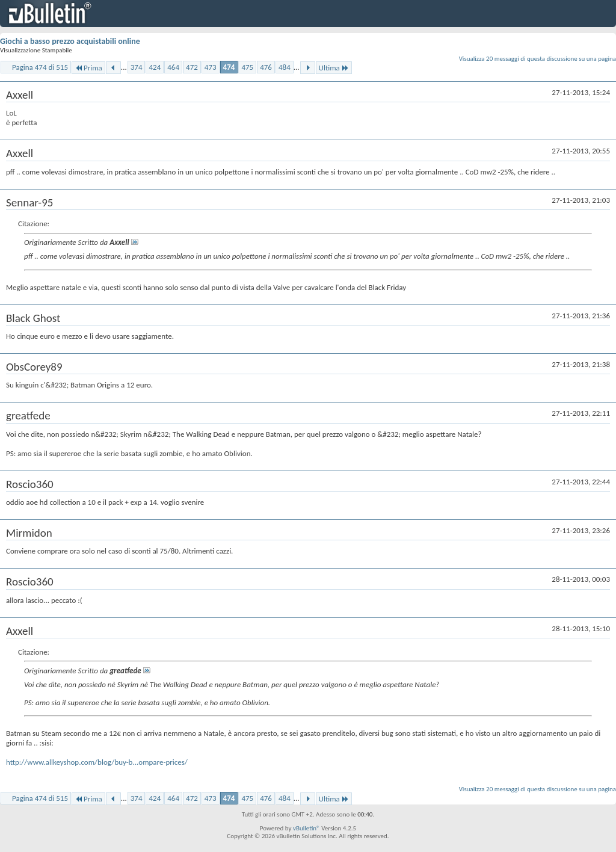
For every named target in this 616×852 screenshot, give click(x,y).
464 (173, 67)
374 (137, 67)
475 (247, 67)
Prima (88, 68)
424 (155, 67)
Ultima (334, 68)
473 (211, 67)
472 (192, 67)
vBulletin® (306, 828)
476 (266, 67)
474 (229, 67)
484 (285, 67)
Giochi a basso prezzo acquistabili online (70, 41)
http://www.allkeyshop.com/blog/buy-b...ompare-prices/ (97, 762)
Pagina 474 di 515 (40, 67)
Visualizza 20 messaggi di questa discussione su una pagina (537, 59)
